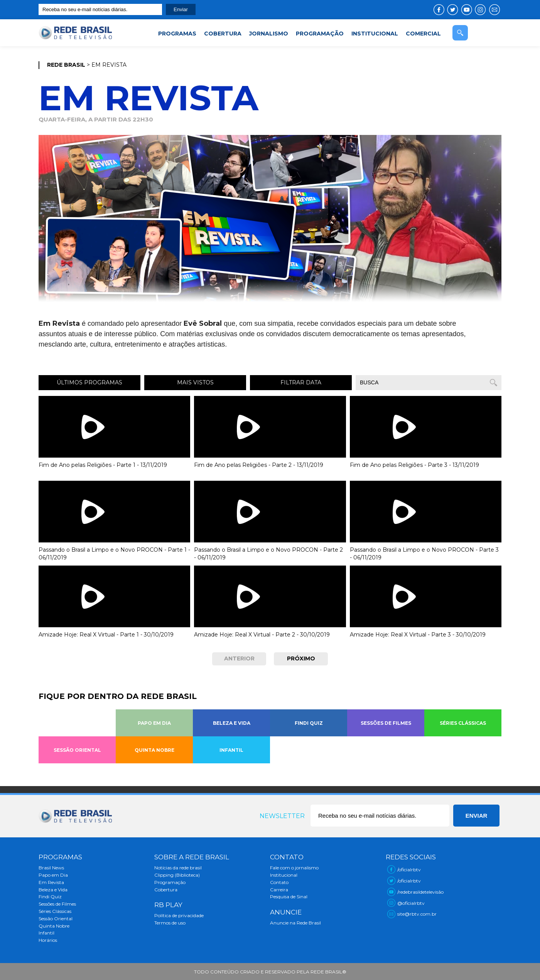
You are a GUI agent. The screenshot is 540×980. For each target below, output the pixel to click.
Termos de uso (170, 923)
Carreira (279, 890)
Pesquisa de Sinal (289, 897)
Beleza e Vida (53, 890)
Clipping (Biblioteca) (177, 875)
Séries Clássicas (55, 911)
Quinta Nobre (54, 926)
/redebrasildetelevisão (420, 892)
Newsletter (282, 816)
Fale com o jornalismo (294, 868)
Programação (170, 882)
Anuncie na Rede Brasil (295, 923)
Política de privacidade (179, 915)
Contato (279, 882)
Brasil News (51, 868)
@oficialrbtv (411, 903)
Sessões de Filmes (57, 904)
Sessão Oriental (56, 919)
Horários (48, 940)
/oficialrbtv (409, 870)
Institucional (284, 875)
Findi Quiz (50, 897)
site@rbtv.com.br (417, 914)
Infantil (46, 933)
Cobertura (166, 890)
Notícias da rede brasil (178, 868)
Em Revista (51, 882)
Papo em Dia (53, 875)
